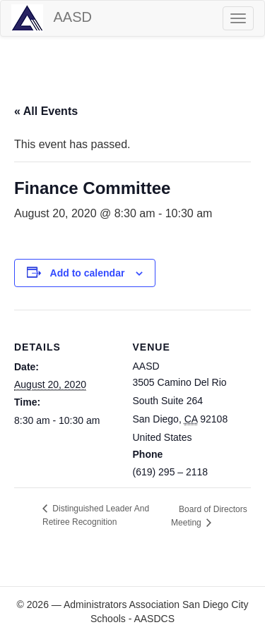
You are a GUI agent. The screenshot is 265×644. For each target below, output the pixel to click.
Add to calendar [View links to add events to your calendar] (88, 273)
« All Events (46, 111)
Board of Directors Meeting (209, 516)
